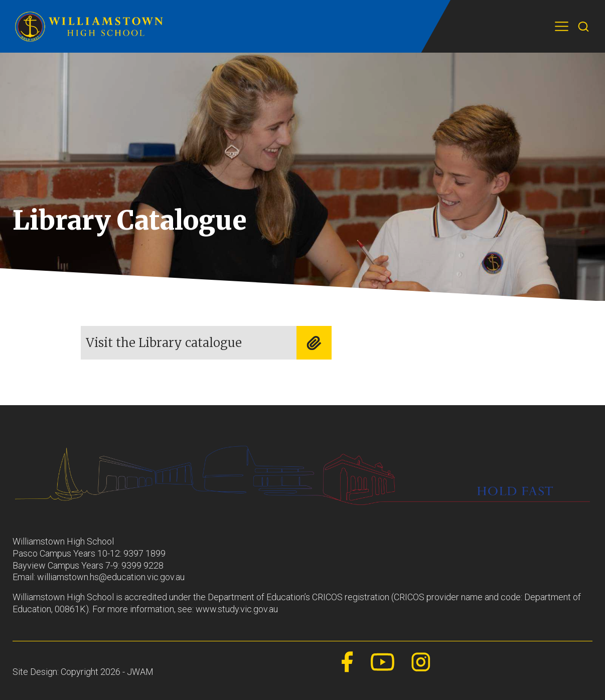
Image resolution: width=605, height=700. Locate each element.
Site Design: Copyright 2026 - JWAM (83, 672)
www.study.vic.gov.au (237, 609)
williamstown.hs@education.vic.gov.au (111, 577)
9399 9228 (142, 565)
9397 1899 (144, 553)
